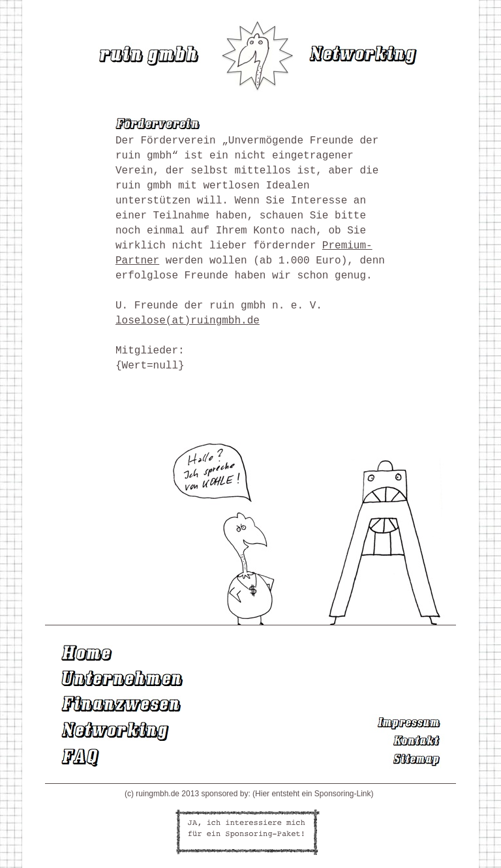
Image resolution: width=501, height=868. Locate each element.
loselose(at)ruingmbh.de (188, 321)
